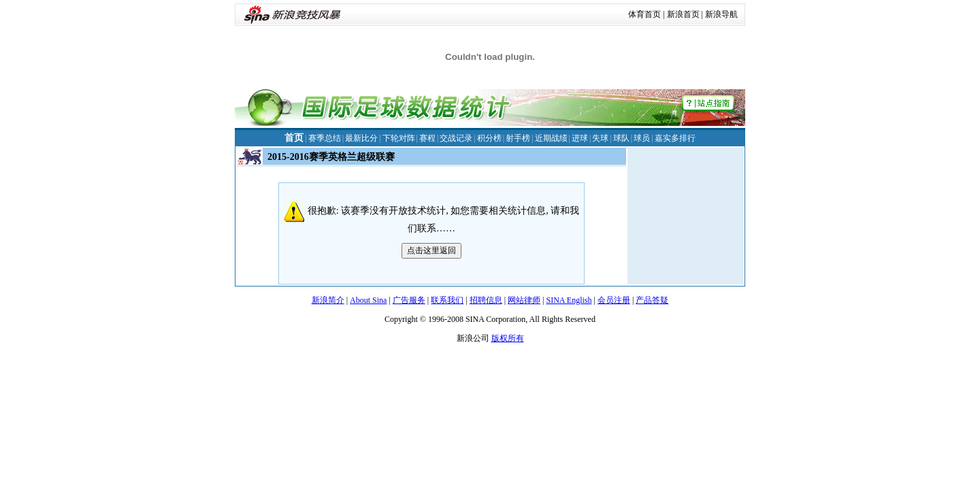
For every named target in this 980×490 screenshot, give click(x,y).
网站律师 (524, 300)
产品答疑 (652, 300)
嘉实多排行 (675, 138)
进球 (580, 138)
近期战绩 (551, 138)
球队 (621, 138)
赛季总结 (325, 138)
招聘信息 (486, 300)
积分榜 (489, 138)
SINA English (569, 300)
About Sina (368, 300)
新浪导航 (721, 14)
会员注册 (614, 300)
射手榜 (518, 138)
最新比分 (361, 138)
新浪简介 (328, 300)
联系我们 (447, 300)
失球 (600, 138)
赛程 (427, 138)
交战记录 (456, 138)
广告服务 (409, 300)
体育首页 (644, 14)
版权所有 (508, 338)
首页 (294, 138)
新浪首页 (683, 14)
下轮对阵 (399, 138)
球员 (642, 138)
